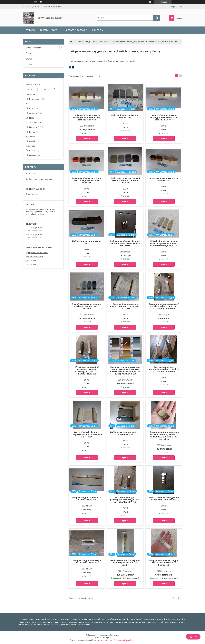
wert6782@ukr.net (36, 257)
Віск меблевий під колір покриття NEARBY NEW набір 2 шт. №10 (87, 434)
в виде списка (181, 76)
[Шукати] (157, 18)
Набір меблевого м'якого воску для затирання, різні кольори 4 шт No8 (87, 118)
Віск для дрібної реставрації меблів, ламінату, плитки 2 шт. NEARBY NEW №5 (164, 306)
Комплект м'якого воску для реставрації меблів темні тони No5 (87, 180)
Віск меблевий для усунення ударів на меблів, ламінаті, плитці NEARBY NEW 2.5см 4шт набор (164, 436)
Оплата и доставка (77, 30)
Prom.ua (116, 635)
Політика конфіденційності (124, 640)
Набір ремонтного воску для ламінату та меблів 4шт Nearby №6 (164, 563)
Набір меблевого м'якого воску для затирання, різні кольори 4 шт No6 (164, 118)
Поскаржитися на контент (102, 640)
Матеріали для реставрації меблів (94, 42)
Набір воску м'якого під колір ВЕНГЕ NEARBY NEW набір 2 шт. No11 (125, 243)
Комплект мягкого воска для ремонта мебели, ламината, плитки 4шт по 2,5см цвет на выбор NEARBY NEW (125, 370)
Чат (193, 637)
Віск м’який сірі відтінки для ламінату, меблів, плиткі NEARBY (87, 306)
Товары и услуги (49, 30)
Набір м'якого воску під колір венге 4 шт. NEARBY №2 (164, 499)
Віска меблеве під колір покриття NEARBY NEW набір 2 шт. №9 (125, 306)
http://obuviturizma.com (38, 253)
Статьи (29, 59)
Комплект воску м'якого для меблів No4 (164, 179)
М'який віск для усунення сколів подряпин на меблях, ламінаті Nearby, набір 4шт (164, 243)
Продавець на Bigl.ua (102, 638)
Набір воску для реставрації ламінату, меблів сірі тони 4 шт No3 (125, 180)
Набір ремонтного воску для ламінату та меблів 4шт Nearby (125, 563)
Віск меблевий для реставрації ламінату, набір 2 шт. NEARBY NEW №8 (164, 369)
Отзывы (30, 65)
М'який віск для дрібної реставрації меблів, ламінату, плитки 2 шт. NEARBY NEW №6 (87, 370)
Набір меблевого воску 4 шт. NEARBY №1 (125, 116)
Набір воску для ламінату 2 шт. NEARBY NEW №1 (87, 562)
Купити (87, 138)
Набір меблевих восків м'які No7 (87, 242)
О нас (29, 53)
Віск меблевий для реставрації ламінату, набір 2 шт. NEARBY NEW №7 (125, 500)
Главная (30, 30)
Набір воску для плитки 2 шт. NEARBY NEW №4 (87, 499)
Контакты (98, 30)
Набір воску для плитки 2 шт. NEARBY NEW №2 (125, 433)
